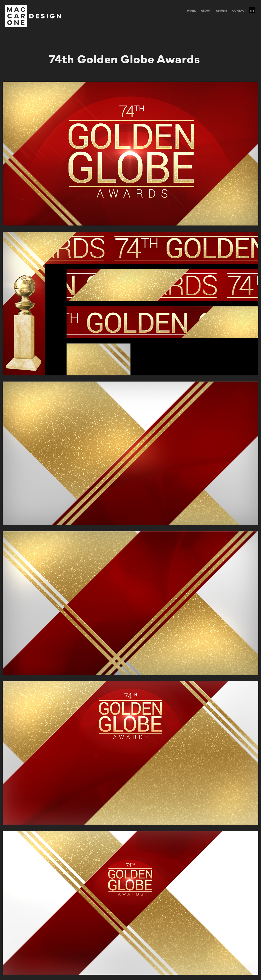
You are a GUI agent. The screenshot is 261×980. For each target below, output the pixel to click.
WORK (191, 10)
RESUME (222, 10)
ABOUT (206, 10)
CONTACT (239, 10)
